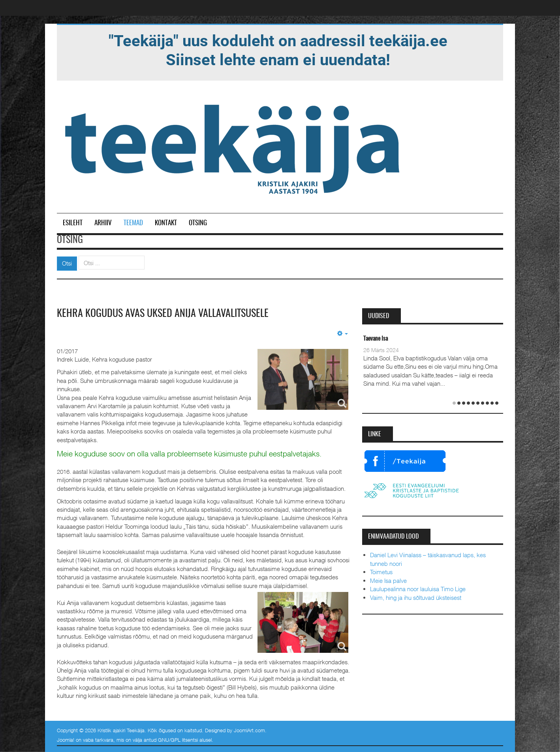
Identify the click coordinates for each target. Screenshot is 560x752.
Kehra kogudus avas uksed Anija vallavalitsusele (163, 314)
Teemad (133, 223)
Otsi (67, 263)
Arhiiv (103, 223)
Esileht (73, 223)
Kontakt (166, 223)
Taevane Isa (376, 339)
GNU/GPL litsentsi (178, 740)
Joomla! (66, 740)
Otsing (198, 223)
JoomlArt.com (249, 730)
